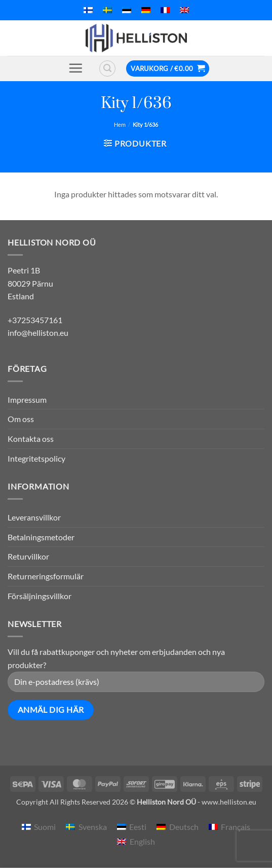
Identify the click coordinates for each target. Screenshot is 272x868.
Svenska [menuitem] (93, 827)
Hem (120, 125)
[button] (75, 68)
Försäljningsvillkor (40, 596)
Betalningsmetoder (41, 537)
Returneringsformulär (46, 576)
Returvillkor (28, 556)
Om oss (21, 419)
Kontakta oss (31, 439)
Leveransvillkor (34, 517)
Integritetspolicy (36, 458)
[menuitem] (88, 10)
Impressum (27, 400)
